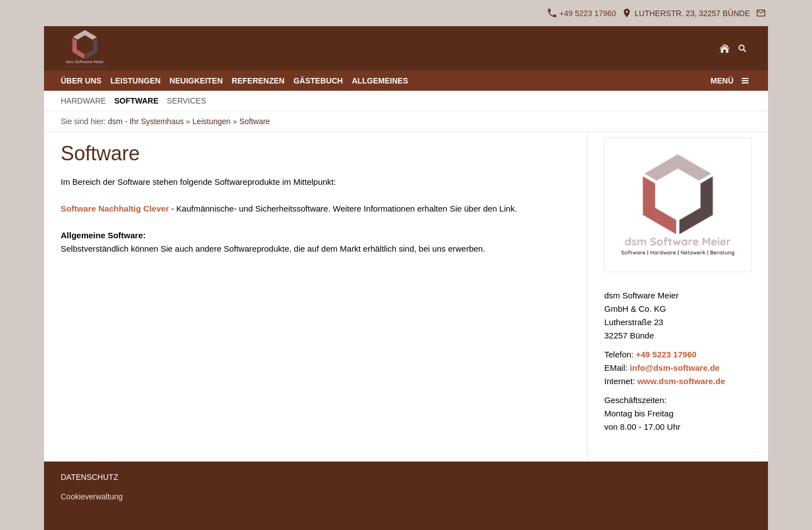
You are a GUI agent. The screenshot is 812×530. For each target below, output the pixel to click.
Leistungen (212, 121)
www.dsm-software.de (681, 381)
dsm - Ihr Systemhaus (146, 121)
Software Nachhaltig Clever (115, 208)
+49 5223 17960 (582, 13)
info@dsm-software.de (675, 368)
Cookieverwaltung (92, 497)
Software (255, 121)
